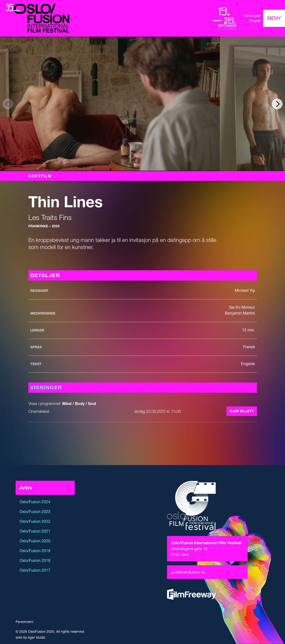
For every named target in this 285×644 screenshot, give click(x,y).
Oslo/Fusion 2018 (35, 560)
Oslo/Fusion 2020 (35, 541)
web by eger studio (30, 637)
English (255, 21)
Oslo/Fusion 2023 (35, 512)
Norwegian (253, 16)
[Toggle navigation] (274, 18)
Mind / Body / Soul (79, 404)
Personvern (25, 622)
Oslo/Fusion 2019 (35, 551)
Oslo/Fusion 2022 (35, 521)
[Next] (277, 104)
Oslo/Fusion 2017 (35, 570)
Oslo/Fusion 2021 (35, 531)
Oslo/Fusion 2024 (35, 502)
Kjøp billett (242, 411)
